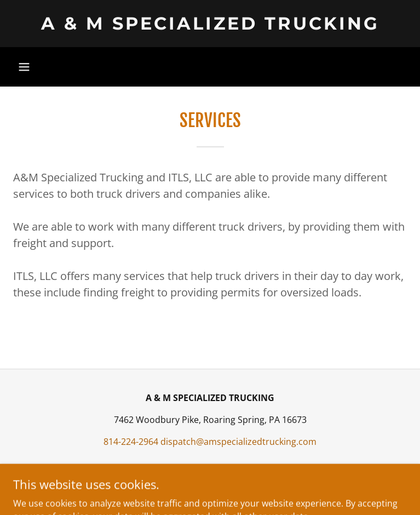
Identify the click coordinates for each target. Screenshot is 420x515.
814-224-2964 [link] (131, 442)
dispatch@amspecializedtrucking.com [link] (238, 442)
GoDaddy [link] (232, 487)
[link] (210, 24)
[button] (24, 67)
